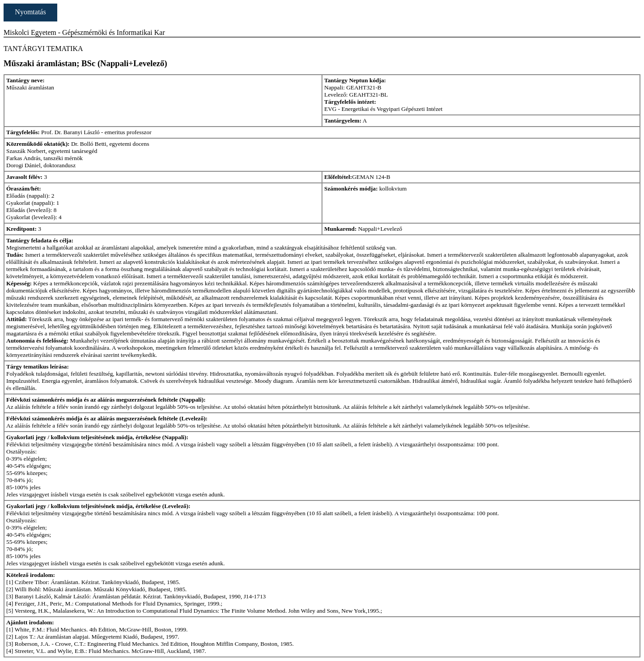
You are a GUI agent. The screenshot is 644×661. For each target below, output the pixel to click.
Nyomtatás (30, 12)
